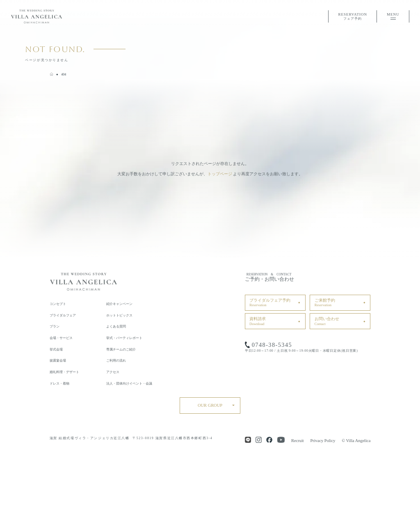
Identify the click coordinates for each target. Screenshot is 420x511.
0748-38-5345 (272, 345)
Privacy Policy (323, 441)
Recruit (298, 441)
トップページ (220, 174)
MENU (393, 16)
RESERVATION (353, 17)
